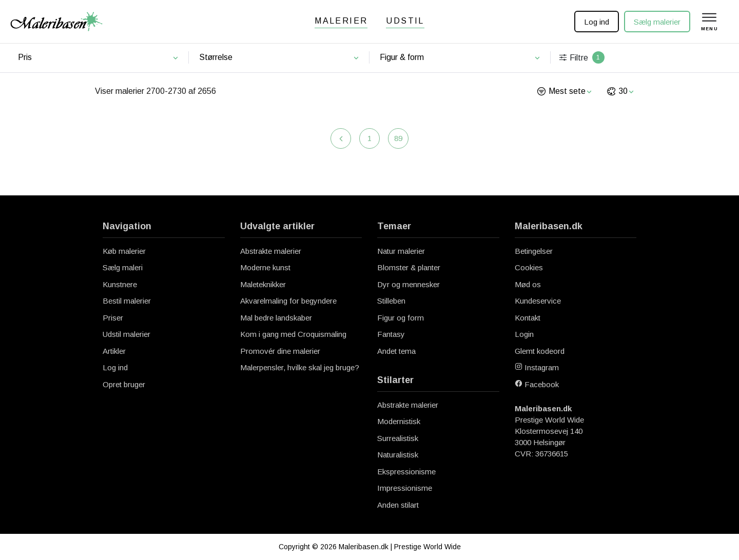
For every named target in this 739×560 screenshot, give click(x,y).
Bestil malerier (127, 301)
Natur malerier (401, 251)
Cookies (529, 267)
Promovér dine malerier (280, 351)
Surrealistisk (398, 438)
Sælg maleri (123, 267)
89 (398, 138)
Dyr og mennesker (409, 284)
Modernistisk (399, 421)
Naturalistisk (398, 455)
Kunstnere (120, 284)
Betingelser (534, 251)
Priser (113, 318)
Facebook (537, 384)
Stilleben (391, 301)
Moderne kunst (265, 267)
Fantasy (391, 334)
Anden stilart (398, 505)
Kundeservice (538, 301)
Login (524, 334)
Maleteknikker (263, 284)
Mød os (528, 284)
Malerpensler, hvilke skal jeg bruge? (300, 367)
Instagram (537, 367)
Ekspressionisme (406, 472)
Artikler (114, 351)
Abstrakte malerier (271, 251)
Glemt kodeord (540, 351)
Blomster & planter (409, 267)
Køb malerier (124, 251)
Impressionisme (405, 488)
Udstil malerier (127, 334)
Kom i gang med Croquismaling (293, 334)
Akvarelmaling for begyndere (288, 301)
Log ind (597, 22)
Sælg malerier (657, 22)
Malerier (341, 21)
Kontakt (528, 318)
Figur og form (401, 318)
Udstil (405, 21)
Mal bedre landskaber (276, 318)
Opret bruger (124, 384)
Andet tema (396, 351)
